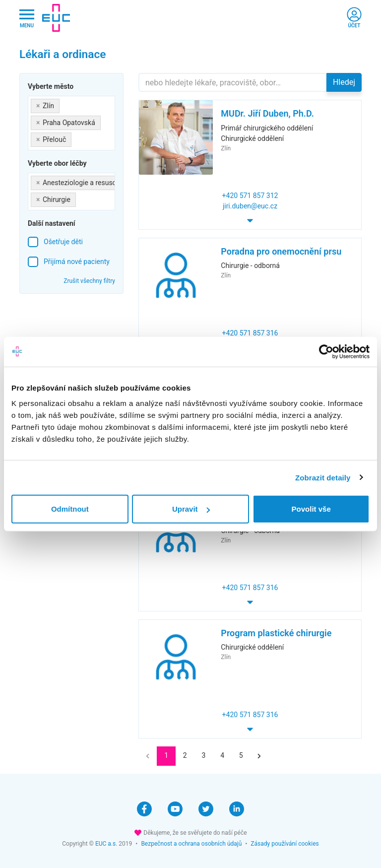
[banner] (56, 18)
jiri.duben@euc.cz (250, 206)
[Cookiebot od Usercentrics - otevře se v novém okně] (326, 351)
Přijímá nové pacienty (77, 262)
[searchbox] (77, 138)
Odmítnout (70, 509)
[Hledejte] (233, 82)
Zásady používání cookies (285, 844)
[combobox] (71, 123)
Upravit (191, 509)
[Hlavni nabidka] (27, 18)
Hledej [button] (344, 82)
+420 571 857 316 (250, 333)
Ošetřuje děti (63, 242)
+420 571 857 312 (250, 196)
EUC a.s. (106, 844)
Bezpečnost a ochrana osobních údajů (191, 844)
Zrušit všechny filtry (89, 281)
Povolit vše (311, 509)
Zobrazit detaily (323, 477)
